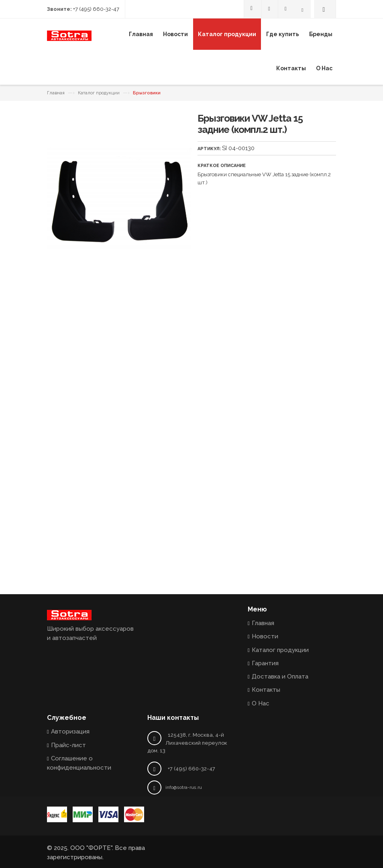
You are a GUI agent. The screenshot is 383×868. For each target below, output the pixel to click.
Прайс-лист (68, 745)
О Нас (261, 703)
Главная (56, 93)
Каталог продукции (99, 93)
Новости (265, 636)
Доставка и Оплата (280, 676)
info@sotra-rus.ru (184, 788)
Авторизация (70, 731)
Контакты (266, 690)
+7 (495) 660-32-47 (96, 9)
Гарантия (265, 663)
